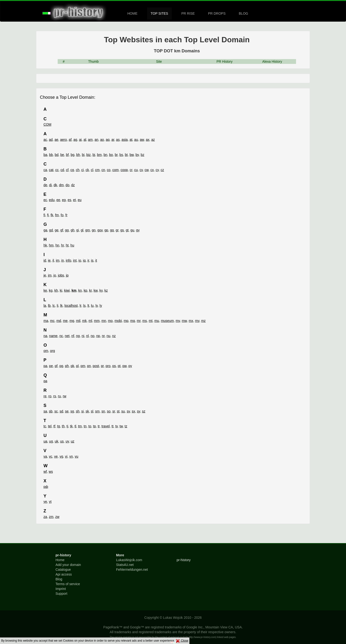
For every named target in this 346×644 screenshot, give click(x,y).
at (131, 140)
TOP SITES (159, 13)
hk (45, 245)
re (45, 396)
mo (110, 321)
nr (103, 336)
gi (77, 230)
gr (117, 230)
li (57, 306)
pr (102, 366)
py (130, 366)
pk (72, 366)
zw (57, 517)
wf (45, 472)
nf (73, 336)
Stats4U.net (125, 565)
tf (54, 426)
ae (56, 140)
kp (85, 290)
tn (85, 426)
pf (56, 366)
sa (45, 411)
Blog (59, 579)
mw (184, 321)
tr (99, 426)
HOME (132, 13)
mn (104, 321)
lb (49, 306)
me (65, 321)
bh (78, 155)
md (59, 321)
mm (97, 321)
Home (60, 560)
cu (136, 170)
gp (106, 230)
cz (162, 170)
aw (142, 140)
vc (51, 456)
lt (88, 306)
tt (112, 426)
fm (57, 215)
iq (84, 260)
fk (52, 215)
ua (45, 441)
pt (119, 366)
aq (108, 140)
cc (57, 170)
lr (80, 306)
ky (101, 290)
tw (121, 426)
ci (82, 170)
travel (105, 426)
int (75, 260)
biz (88, 155)
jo (55, 275)
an (97, 140)
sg (72, 411)
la (45, 306)
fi (44, 215)
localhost (71, 306)
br (116, 155)
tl (75, 426)
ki (61, 290)
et (74, 200)
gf (62, 230)
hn (57, 245)
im (58, 260)
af (70, 140)
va (45, 456)
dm (61, 185)
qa (45, 381)
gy (138, 230)
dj (50, 185)
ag (75, 140)
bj (94, 155)
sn (103, 411)
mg (72, 321)
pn (89, 366)
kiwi (67, 290)
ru (59, 396)
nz (114, 336)
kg (51, 290)
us (62, 441)
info (69, 260)
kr (90, 290)
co (109, 170)
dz (73, 185)
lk (61, 306)
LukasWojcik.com (129, 560)
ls (84, 306)
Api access (64, 574)
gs (122, 230)
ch (78, 170)
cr (131, 170)
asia (125, 140)
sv (128, 411)
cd (62, 170)
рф (46, 487)
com (115, 170)
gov (100, 230)
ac (45, 140)
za (45, 517)
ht (67, 245)
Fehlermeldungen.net (132, 570)
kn (80, 290)
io (80, 260)
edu (52, 200)
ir (88, 260)
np (98, 336)
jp (67, 275)
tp (94, 426)
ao (102, 140)
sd (61, 411)
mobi (118, 321)
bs (121, 155)
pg (61, 366)
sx (133, 411)
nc (61, 336)
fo (62, 215)
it (96, 260)
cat (51, 170)
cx (152, 170)
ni (83, 336)
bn (105, 155)
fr (66, 215)
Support (61, 594)
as (118, 140)
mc (52, 321)
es (69, 200)
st (118, 411)
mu (157, 321)
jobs (61, 275)
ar (113, 140)
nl (88, 336)
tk (71, 426)
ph (67, 366)
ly (101, 306)
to (90, 426)
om (46, 351)
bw (132, 155)
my (197, 321)
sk (87, 411)
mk (84, 321)
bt (126, 155)
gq (112, 230)
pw (125, 366)
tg (59, 426)
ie (49, 260)
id (45, 260)
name (53, 336)
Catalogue (63, 570)
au (136, 140)
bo (111, 155)
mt (151, 321)
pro (108, 366)
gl (82, 230)
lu (92, 306)
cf (67, 170)
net (67, 336)
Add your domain (68, 565)
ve (56, 456)
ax (148, 140)
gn (94, 230)
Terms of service (68, 584)
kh (56, 290)
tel (50, 426)
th (63, 426)
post (96, 366)
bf (67, 155)
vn (71, 456)
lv (96, 306)
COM (47, 124)
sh (78, 411)
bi (83, 155)
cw (147, 170)
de (45, 185)
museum (167, 321)
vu (77, 456)
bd (57, 155)
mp (126, 321)
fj (48, 215)
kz (106, 290)
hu (72, 245)
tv (117, 426)
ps (114, 366)
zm (51, 517)
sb (51, 411)
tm (80, 426)
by (137, 155)
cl (92, 170)
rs (55, 396)
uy (67, 441)
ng (78, 336)
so (109, 411)
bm (99, 155)
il (53, 260)
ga (45, 230)
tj (67, 426)
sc (56, 411)
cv (141, 170)
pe (51, 366)
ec (45, 200)
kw (96, 290)
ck (87, 170)
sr (114, 411)
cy (157, 170)
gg (67, 230)
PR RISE (188, 13)
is (92, 260)
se (67, 411)
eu (80, 200)
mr (139, 321)
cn (103, 170)
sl (92, 411)
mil (78, 321)
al (85, 140)
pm (83, 366)
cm (97, 170)
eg (64, 200)
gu (132, 230)
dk (55, 185)
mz (203, 321)
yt (50, 502)
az (153, 140)
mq (133, 321)
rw (65, 396)
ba (45, 155)
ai (80, 140)
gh (73, 230)
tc (45, 426)
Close (182, 641)
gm (88, 230)
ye (45, 502)
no (93, 336)
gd (51, 230)
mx (191, 321)
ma (46, 321)
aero (63, 140)
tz (126, 426)
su (123, 411)
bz (143, 155)
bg (73, 155)
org (52, 351)
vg (61, 456)
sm (97, 411)
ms (145, 321)
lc (54, 306)
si (82, 411)
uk (57, 441)
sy (139, 411)
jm (50, 275)
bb (51, 155)
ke (45, 290)
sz (144, 411)
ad (51, 140)
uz (72, 441)
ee (58, 200)
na (45, 336)
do (68, 185)
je (45, 275)
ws (51, 472)
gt (127, 230)
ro (50, 396)
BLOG (244, 13)
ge (57, 230)
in (63, 260)
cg (72, 170)
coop (124, 170)
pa (45, 366)
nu (108, 336)
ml (90, 321)
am (90, 140)
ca (45, 170)
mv (178, 321)
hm (51, 245)
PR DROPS (217, 13)
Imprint (61, 589)
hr (62, 245)
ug (51, 441)
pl (77, 366)
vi (66, 456)
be (62, 155)
